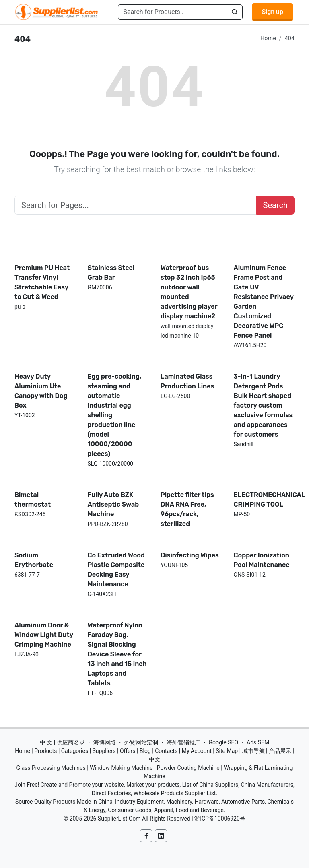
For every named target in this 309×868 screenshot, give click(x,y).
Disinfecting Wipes (190, 555)
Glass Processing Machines (51, 768)
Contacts (166, 751)
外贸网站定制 (141, 742)
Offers (128, 751)
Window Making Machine (121, 768)
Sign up (272, 12)
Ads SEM (258, 742)
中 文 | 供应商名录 (62, 742)
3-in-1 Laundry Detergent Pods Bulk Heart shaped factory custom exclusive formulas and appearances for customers (263, 405)
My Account (197, 751)
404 (290, 38)
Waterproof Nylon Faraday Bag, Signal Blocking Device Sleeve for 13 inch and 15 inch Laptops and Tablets (117, 654)
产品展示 (280, 751)
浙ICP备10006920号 (220, 819)
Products (45, 751)
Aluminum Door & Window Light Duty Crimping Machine (44, 635)
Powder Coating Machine (188, 768)
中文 (154, 759)
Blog (145, 751)
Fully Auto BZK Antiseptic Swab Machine (113, 504)
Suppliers (104, 751)
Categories (75, 751)
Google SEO (223, 742)
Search (275, 205)
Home (268, 38)
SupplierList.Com (119, 819)
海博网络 (105, 742)
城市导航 (253, 751)
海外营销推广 (183, 742)
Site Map (227, 751)
